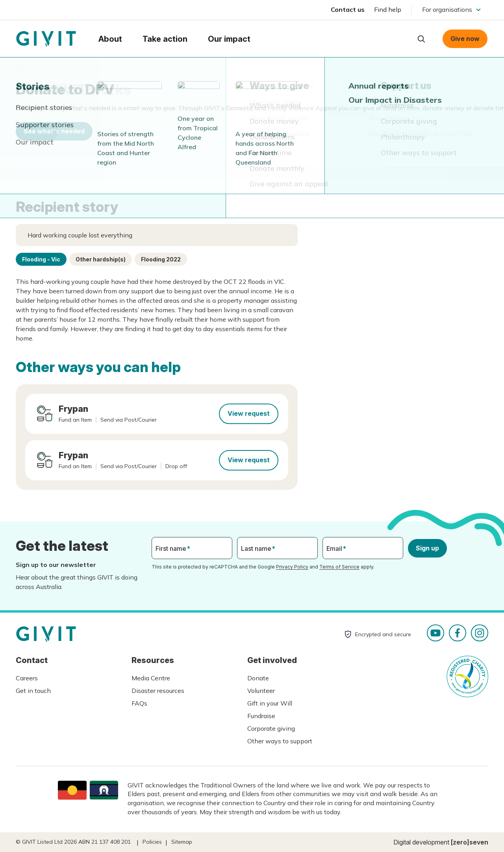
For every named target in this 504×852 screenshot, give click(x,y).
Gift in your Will (270, 703)
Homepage (46, 39)
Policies (152, 842)
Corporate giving (271, 728)
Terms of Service (339, 567)
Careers (27, 678)
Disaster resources (158, 691)
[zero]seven (470, 842)
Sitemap (182, 842)
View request (249, 413)
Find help (388, 9)
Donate (258, 678)
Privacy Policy (292, 567)
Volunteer (261, 691)
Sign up (427, 548)
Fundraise (261, 716)
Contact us (348, 9)
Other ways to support (280, 741)
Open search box (421, 39)
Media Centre (151, 678)
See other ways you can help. (372, 140)
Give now (465, 39)
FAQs (139, 703)
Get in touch (33, 691)
